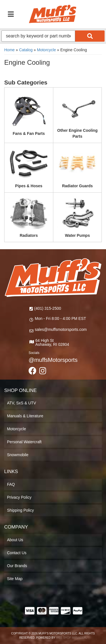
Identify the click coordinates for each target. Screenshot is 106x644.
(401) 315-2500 (48, 308)
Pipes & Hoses (29, 186)
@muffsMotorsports (53, 360)
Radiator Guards (77, 186)
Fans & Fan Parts (29, 133)
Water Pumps (78, 235)
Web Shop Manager (71, 638)
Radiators (29, 235)
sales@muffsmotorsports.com (61, 329)
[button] (53, 36)
